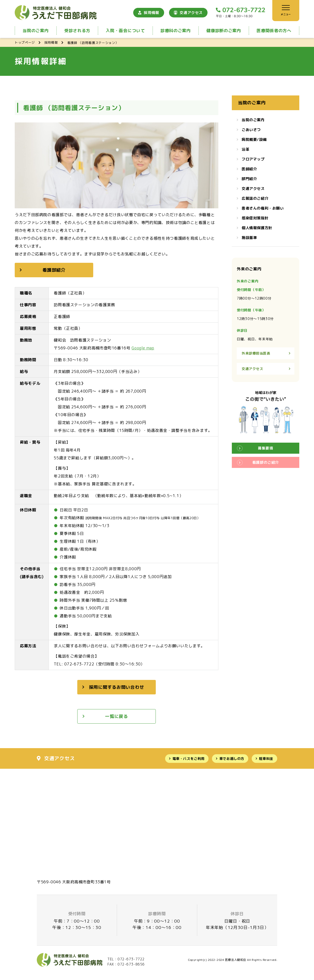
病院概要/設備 (254, 139)
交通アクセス (191, 13)
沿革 (245, 149)
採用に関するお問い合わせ (117, 687)
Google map (143, 348)
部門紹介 (249, 179)
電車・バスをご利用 (189, 759)
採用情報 (151, 13)
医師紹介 (249, 169)
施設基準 (249, 238)
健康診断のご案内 (224, 31)
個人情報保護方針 (257, 228)
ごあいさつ (251, 130)
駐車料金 (266, 759)
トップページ (25, 42)
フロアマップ (253, 159)
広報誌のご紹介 (255, 198)
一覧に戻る (117, 716)
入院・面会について (125, 31)
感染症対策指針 (255, 218)
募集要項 (265, 448)
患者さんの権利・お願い (263, 208)
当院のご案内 (36, 31)
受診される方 (77, 31)
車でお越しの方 (232, 759)
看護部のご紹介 (266, 462)
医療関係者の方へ (274, 31)
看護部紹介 (54, 270)
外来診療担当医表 (256, 353)
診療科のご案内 (176, 31)
